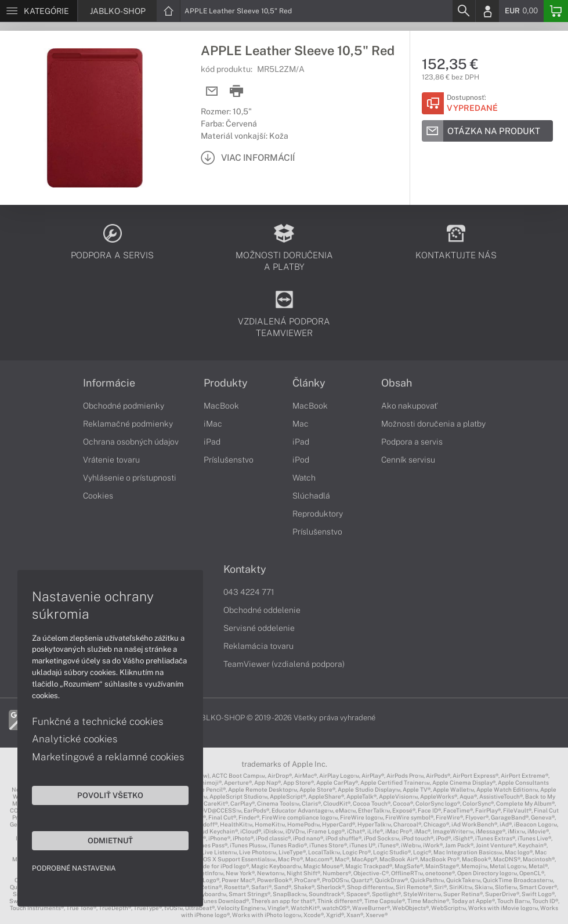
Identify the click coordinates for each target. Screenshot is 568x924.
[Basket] (556, 11)
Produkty (226, 383)
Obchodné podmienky (124, 406)
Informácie (109, 383)
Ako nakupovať (409, 406)
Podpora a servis (412, 442)
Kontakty (245, 569)
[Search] (464, 11)
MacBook (221, 406)
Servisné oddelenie (259, 628)
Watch (304, 478)
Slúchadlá (311, 496)
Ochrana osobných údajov (131, 442)
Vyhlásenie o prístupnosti (130, 478)
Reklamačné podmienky (128, 424)
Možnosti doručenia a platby (433, 424)
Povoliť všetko (110, 795)
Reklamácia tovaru (258, 646)
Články (309, 383)
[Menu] (39, 11)
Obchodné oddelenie (262, 610)
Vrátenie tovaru (111, 460)
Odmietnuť (110, 840)
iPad (212, 442)
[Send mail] (212, 91)
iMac (213, 424)
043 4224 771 (249, 592)
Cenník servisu (408, 460)
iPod (301, 460)
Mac (301, 424)
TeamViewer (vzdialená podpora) (284, 664)
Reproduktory (318, 514)
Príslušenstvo (229, 460)
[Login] (487, 11)
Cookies (98, 496)
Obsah (397, 383)
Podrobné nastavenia (74, 868)
